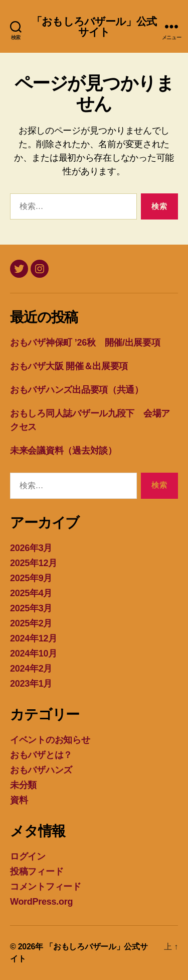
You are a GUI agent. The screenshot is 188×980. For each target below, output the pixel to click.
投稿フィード (37, 872)
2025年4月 (31, 593)
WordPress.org (41, 902)
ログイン (28, 856)
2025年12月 (34, 563)
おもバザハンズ (41, 770)
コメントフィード (46, 887)
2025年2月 (31, 623)
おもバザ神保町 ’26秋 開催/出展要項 (85, 343)
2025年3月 (31, 608)
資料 (19, 800)
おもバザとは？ (41, 755)
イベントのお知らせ (50, 740)
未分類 (23, 785)
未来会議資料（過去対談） (63, 451)
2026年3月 (31, 548)
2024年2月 (31, 669)
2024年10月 (34, 654)
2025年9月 (31, 578)
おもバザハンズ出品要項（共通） (77, 390)
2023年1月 (31, 684)
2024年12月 (34, 638)
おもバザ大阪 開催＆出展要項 (69, 366)
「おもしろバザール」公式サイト (94, 27)
